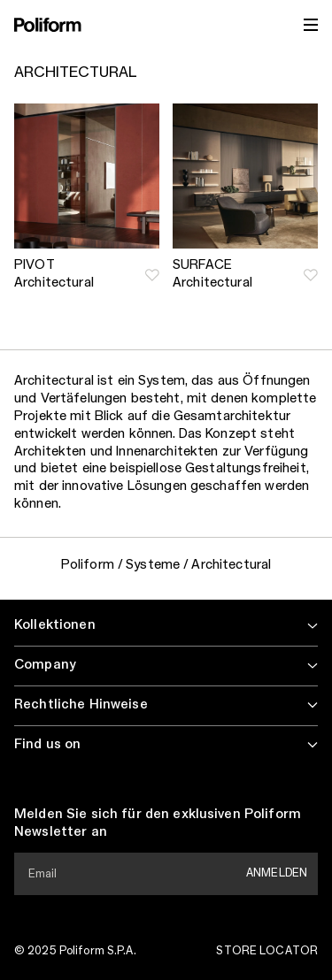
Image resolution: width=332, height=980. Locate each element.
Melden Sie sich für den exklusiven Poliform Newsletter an (158, 823)
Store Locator (267, 951)
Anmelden (277, 873)
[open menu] (311, 25)
